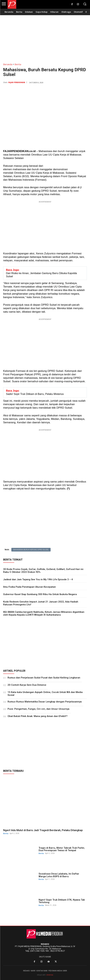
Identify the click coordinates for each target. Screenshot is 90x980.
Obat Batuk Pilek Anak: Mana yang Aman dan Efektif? (38, 716)
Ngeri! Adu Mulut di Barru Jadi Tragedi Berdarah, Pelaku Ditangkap (43, 830)
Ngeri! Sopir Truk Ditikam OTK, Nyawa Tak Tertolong (62, 901)
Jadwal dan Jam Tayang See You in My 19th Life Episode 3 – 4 (38, 579)
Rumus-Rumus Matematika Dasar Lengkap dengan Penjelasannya (45, 702)
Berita (18, 64)
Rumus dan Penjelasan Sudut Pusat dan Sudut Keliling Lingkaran (44, 678)
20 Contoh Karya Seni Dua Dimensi (27, 685)
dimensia (50, 975)
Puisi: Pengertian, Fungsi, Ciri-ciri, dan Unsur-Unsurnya (38, 709)
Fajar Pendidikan (17, 82)
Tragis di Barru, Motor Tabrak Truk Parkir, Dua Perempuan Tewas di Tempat (62, 849)
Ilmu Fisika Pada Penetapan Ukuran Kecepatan (29, 587)
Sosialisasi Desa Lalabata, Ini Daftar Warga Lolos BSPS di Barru (59, 875)
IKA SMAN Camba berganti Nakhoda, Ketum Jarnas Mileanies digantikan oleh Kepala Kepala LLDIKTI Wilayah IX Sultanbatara (44, 613)
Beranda (8, 64)
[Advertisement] (45, 37)
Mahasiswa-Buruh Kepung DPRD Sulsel (31, 550)
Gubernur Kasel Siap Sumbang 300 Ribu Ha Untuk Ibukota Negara (40, 594)
